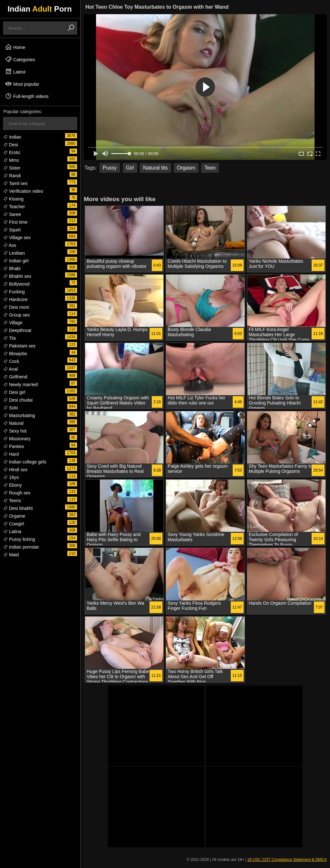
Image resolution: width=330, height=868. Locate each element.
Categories (20, 59)
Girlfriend (15, 377)
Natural (13, 423)
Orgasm (186, 168)
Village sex (17, 238)
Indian (12, 137)
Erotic (12, 152)
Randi (12, 176)
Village (13, 323)
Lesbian (14, 253)
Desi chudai (18, 400)
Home (15, 47)
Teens (12, 501)
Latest (15, 72)
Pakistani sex (19, 346)
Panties (14, 446)
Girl (130, 168)
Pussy (110, 168)
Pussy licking (19, 539)
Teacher (14, 207)
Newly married (20, 385)
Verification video (23, 191)
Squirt (12, 230)
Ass (10, 245)
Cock (11, 361)
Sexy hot (15, 431)
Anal (10, 369)
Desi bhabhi (18, 508)
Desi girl (14, 392)
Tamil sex (15, 183)
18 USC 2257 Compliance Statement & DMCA (287, 860)
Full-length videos (27, 96)
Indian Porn (39, 9)
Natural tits (155, 168)
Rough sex (17, 493)
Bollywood (16, 284)
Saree (12, 214)
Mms (11, 160)
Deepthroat (17, 330)
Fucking (14, 292)
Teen (210, 168)
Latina (12, 532)
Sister (12, 168)
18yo (11, 477)
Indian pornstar (21, 547)
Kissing (13, 199)
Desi (11, 145)
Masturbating (19, 415)
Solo (11, 408)
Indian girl (16, 261)
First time (15, 222)
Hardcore (15, 299)
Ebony (13, 485)
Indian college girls (25, 462)
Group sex (16, 315)
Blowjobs (15, 354)
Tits (10, 338)
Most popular (22, 84)
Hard (11, 454)
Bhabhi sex (17, 276)
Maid (11, 555)
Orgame (14, 516)
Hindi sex (15, 470)
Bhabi (12, 268)
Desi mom (16, 307)
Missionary (17, 439)
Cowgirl (14, 524)
